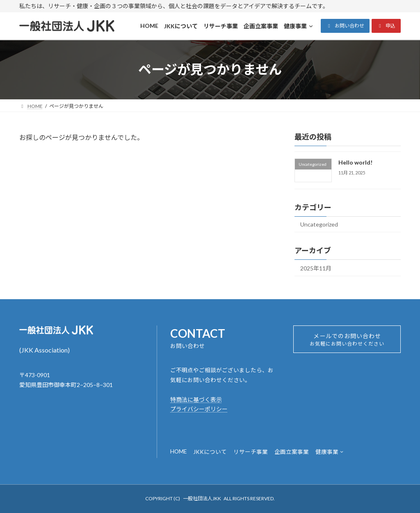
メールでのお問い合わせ (347, 342)
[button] (345, 26)
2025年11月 (316, 268)
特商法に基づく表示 (196, 400)
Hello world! (355, 162)
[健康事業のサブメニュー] (342, 451)
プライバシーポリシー (199, 409)
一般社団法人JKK (202, 498)
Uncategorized (319, 224)
